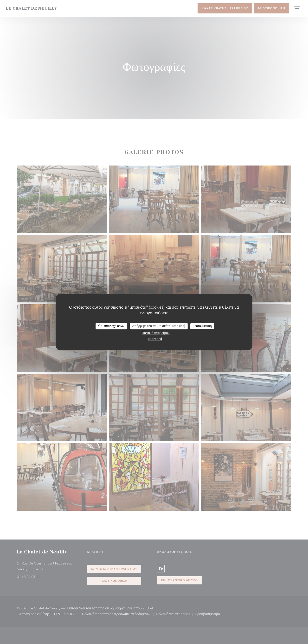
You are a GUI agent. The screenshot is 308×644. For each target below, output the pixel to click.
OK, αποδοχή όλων (111, 326)
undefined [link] (155, 339)
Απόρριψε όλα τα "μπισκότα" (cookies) (159, 326)
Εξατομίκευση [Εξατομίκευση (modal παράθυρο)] (202, 326)
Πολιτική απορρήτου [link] (156, 333)
